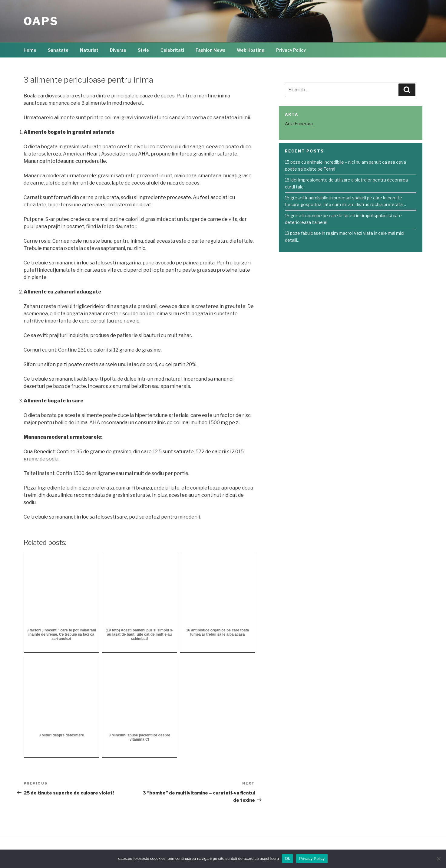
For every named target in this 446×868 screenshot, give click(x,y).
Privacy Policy (291, 50)
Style (143, 50)
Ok (287, 858)
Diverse (118, 50)
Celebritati (172, 50)
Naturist (89, 50)
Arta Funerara (299, 124)
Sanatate (58, 50)
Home (30, 50)
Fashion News (210, 50)
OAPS (41, 21)
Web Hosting (251, 50)
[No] (438, 859)
